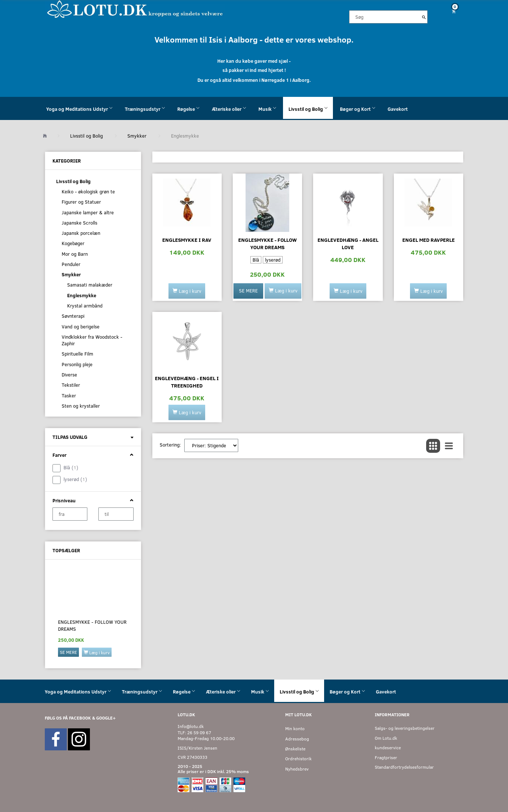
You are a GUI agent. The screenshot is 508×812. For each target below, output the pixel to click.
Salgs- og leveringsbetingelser (405, 728)
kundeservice (388, 748)
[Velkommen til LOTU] (135, 9)
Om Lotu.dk (386, 738)
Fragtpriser (386, 758)
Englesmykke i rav (187, 240)
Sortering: (170, 445)
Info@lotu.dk (191, 726)
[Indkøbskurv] (451, 11)
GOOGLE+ (106, 718)
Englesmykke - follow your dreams (92, 625)
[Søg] (424, 17)
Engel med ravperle (429, 240)
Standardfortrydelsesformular (404, 767)
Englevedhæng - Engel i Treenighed (187, 382)
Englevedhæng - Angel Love (348, 243)
